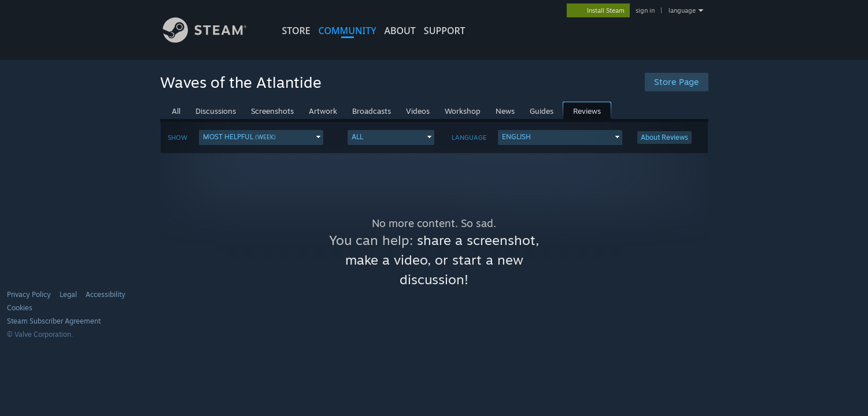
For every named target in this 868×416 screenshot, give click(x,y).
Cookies (20, 308)
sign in (645, 10)
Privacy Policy (29, 294)
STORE (296, 31)
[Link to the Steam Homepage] (213, 40)
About (400, 31)
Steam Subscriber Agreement (54, 321)
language (682, 10)
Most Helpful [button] (239, 137)
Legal (68, 294)
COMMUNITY (348, 31)
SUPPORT (445, 31)
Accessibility (106, 294)
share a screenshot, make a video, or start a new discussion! (442, 260)
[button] (261, 138)
